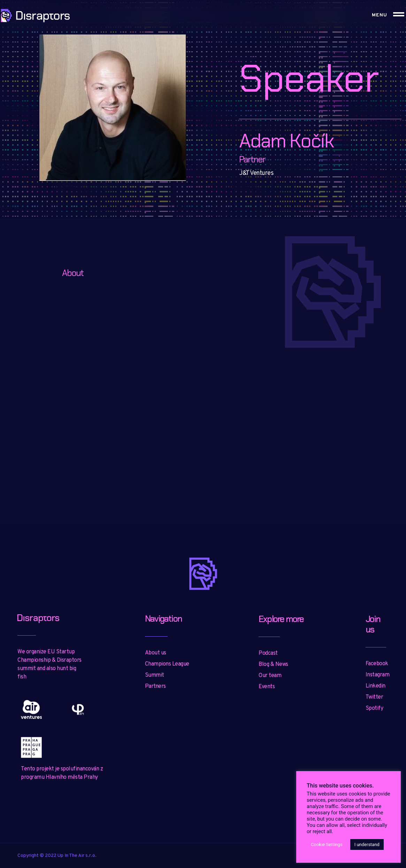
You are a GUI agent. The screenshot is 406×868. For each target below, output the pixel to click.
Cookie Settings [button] (327, 844)
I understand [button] (367, 844)
